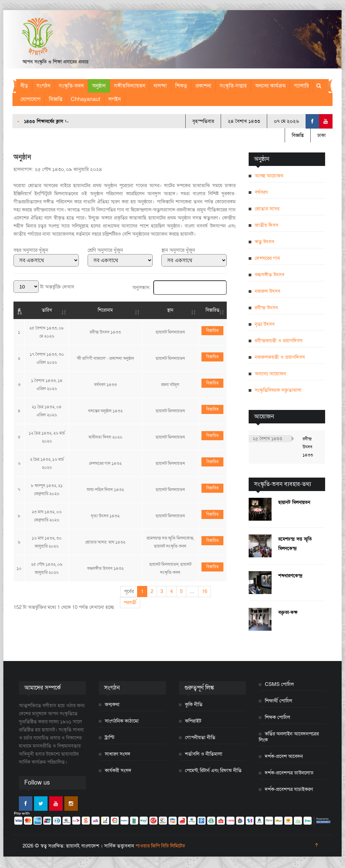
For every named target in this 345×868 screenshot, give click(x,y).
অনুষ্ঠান (99, 86)
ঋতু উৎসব (264, 242)
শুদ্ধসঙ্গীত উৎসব (270, 275)
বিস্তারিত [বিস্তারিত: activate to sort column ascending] (212, 310)
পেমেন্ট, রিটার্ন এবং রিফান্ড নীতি (213, 770)
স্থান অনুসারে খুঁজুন (178, 250)
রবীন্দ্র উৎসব (266, 308)
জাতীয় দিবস (266, 225)
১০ (19, 568)
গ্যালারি (302, 86)
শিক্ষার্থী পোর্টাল (278, 701)
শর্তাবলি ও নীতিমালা (204, 754)
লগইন (115, 99)
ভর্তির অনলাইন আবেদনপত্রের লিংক (289, 737)
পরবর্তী (130, 602)
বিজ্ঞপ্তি (56, 99)
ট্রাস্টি (110, 737)
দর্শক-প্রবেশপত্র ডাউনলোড (289, 773)
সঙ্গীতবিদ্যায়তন (130, 86)
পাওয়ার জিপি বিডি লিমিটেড (160, 846)
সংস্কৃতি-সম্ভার (233, 86)
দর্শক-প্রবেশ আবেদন (284, 756)
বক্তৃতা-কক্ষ (288, 612)
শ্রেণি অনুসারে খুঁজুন (105, 250)
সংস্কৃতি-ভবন (71, 86)
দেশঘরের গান (267, 258)
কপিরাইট (193, 721)
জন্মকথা (112, 704)
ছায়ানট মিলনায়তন (294, 502)
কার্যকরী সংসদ (118, 770)
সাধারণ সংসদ (118, 754)
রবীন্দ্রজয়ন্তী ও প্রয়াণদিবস (279, 341)
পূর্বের (129, 591)
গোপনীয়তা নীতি (200, 737)
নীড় (24, 86)
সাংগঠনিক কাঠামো (122, 721)
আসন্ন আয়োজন (269, 176)
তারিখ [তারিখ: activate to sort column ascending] (47, 310)
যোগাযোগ (30, 99)
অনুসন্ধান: (180, 287)
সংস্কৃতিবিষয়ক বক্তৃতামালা (278, 390)
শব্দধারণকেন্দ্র (290, 576)
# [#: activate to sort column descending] (19, 310)
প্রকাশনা (203, 86)
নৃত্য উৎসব (265, 324)
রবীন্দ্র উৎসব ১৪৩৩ (308, 447)
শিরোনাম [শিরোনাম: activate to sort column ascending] (105, 310)
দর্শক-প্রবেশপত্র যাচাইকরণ (289, 789)
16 (205, 591)
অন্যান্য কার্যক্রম (270, 86)
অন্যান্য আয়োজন (270, 374)
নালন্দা (160, 86)
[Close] (1, 866)
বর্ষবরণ (261, 192)
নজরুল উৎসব (268, 291)
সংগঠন (43, 86)
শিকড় (181, 86)
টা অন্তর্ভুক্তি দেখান (44, 287)
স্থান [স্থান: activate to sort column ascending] (170, 310)
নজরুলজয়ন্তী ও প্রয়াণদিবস (280, 357)
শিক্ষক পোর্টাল (277, 717)
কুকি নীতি (194, 704)
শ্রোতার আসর (267, 209)
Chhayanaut (85, 99)
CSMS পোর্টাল (279, 684)
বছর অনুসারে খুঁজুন (31, 250)
